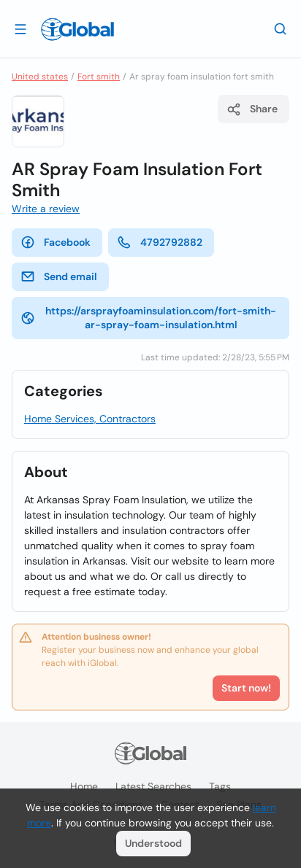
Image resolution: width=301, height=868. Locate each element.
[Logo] (77, 29)
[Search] (281, 28)
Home (84, 786)
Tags (220, 786)
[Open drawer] (20, 28)
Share (252, 109)
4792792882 (160, 242)
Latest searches (153, 786)
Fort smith (99, 77)
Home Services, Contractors (90, 419)
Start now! (246, 688)
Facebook (56, 242)
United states (40, 77)
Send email (59, 276)
